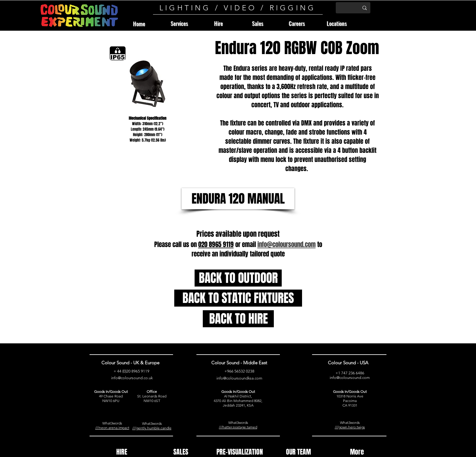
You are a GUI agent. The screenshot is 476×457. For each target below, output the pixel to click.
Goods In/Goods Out (111, 392)
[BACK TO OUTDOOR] (238, 278)
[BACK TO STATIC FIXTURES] (238, 298)
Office (152, 392)
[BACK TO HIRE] (238, 319)
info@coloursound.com (350, 378)
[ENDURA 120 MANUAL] (238, 199)
